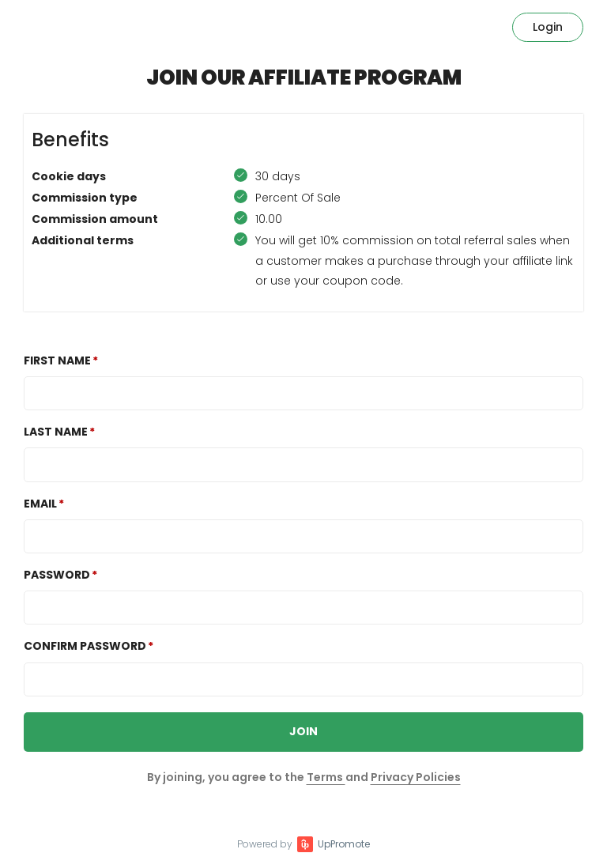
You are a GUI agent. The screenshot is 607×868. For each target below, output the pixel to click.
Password (57, 575)
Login (548, 27)
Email (40, 504)
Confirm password (85, 646)
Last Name (56, 432)
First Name (57, 360)
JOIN (303, 731)
